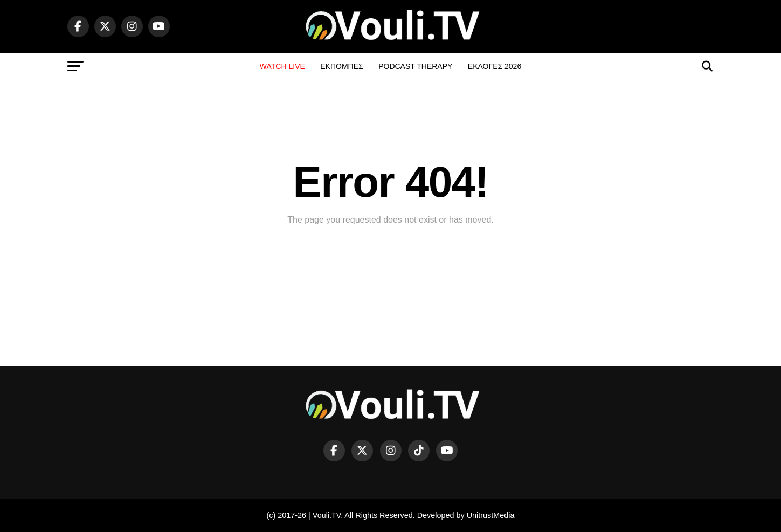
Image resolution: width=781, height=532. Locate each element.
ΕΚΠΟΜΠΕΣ (341, 66)
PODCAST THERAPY (415, 66)
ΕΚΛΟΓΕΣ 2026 (495, 66)
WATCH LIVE (282, 66)
